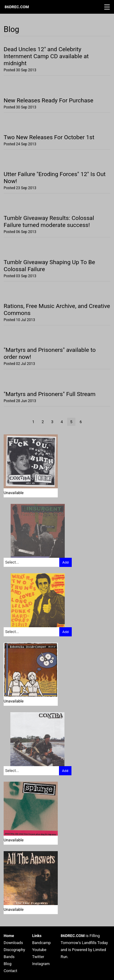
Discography (14, 950)
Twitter (38, 957)
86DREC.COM (17, 7)
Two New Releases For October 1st (49, 137)
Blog (8, 964)
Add (66, 562)
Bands (9, 957)
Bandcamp (41, 943)
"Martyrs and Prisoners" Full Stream (50, 394)
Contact (10, 971)
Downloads (13, 943)
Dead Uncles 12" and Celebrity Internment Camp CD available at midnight (46, 56)
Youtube (39, 950)
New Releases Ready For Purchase (48, 100)
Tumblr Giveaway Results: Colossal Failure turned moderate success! (49, 221)
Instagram (41, 964)
